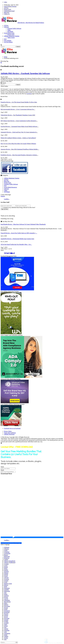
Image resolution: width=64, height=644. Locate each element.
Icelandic (6, 590)
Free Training (8, 41)
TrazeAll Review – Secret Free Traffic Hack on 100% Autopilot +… (19, 233)
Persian (6, 608)
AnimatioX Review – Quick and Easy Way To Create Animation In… (19, 132)
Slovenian (7, 618)
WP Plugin (10, 31)
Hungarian (7, 588)
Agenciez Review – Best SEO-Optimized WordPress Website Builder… (20, 149)
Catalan (6, 559)
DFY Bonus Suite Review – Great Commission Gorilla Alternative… (19, 121)
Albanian (6, 549)
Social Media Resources (10, 187)
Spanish (6, 620)
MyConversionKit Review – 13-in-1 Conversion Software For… (18, 109)
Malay (6, 603)
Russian (6, 614)
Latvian (6, 599)
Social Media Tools (9, 33)
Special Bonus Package (10, 6)
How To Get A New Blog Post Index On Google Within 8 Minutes (18, 144)
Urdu (5, 632)
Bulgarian (7, 558)
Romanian (7, 612)
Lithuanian (7, 600)
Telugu (6, 626)
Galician (6, 578)
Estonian (6, 572)
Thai (5, 627)
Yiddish (6, 636)
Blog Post (7, 12)
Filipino (6, 573)
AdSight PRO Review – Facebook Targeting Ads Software (25, 73)
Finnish (6, 575)
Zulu (5, 639)
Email (2, 470)
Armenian (7, 552)
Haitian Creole (8, 584)
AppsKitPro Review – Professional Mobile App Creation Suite (17, 239)
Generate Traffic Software (14, 28)
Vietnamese (7, 633)
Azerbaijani (7, 553)
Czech (6, 565)
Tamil (6, 624)
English (6, 570)
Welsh (6, 635)
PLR (5, 39)
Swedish (6, 623)
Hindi (5, 587)
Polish (6, 609)
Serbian (6, 615)
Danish (6, 567)
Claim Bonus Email (9, 11)
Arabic (6, 550)
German (6, 581)
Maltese (6, 605)
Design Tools (7, 9)
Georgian (6, 579)
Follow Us (7, 14)
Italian (6, 594)
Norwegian (7, 606)
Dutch (6, 568)
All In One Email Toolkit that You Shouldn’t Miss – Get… (16, 244)
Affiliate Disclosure (9, 434)
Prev (2, 159)
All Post (6, 8)
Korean (6, 597)
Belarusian (7, 556)
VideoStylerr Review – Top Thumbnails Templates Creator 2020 (18, 115)
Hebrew (6, 585)
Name (2, 467)
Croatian (6, 564)
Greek (6, 582)
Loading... (7, 199)
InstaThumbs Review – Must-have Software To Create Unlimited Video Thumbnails (23, 224)
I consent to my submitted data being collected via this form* (18, 207)
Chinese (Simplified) (10, 561)
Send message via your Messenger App (11, 543)
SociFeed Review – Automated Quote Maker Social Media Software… (20, 126)
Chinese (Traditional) (10, 562)
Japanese (6, 596)
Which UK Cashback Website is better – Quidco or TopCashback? (18, 138)
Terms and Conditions (10, 433)
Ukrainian (7, 630)
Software (6, 27)
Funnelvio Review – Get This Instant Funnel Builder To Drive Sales (19, 102)
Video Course (11, 38)
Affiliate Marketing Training (12, 36)
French (6, 576)
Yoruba (6, 638)
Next (6, 159)
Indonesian (7, 591)
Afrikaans (7, 547)
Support (3, 196)
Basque (6, 555)
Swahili (6, 621)
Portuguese (7, 611)
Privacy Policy (8, 431)
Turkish (6, 629)
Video (9, 30)
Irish (5, 593)
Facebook (29, 94)
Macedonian (7, 602)
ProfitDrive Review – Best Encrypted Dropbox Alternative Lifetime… (19, 155)
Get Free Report (8, 42)
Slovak (6, 617)
